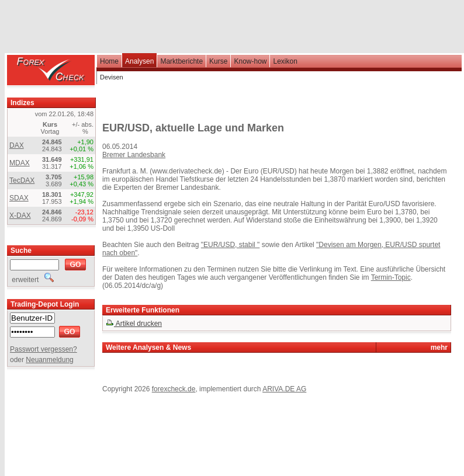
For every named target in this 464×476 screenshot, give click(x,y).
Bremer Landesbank (134, 155)
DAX (17, 145)
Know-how (250, 61)
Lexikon (285, 61)
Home (109, 61)
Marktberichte (181, 61)
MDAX (20, 163)
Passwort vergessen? (44, 349)
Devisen (112, 77)
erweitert (32, 280)
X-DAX (20, 216)
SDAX (19, 198)
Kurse (218, 61)
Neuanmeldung (49, 360)
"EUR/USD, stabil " (231, 245)
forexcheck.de (174, 389)
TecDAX (22, 180)
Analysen (139, 61)
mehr (439, 348)
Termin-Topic (391, 277)
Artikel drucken (134, 324)
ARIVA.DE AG (284, 389)
